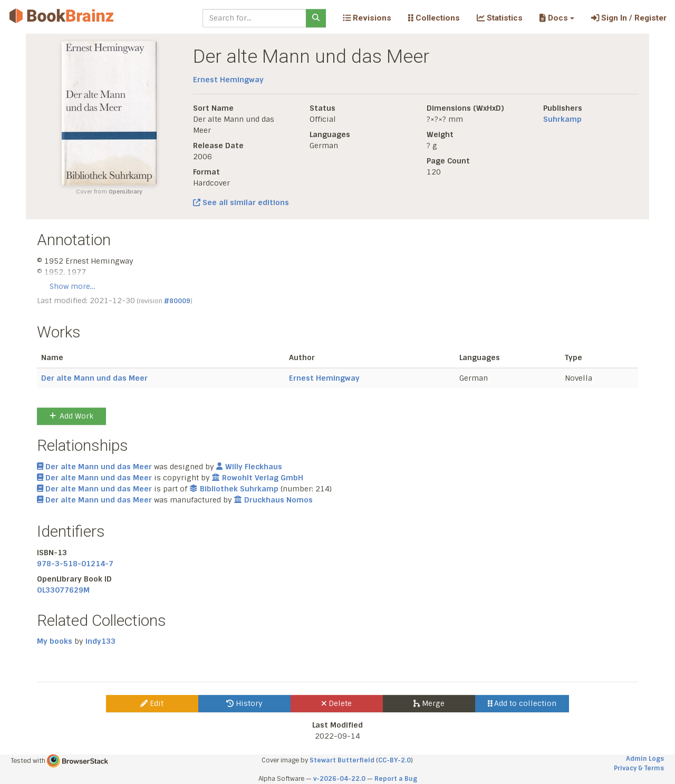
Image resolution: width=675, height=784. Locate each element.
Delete (337, 703)
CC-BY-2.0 (394, 760)
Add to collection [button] (522, 703)
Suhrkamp (562, 119)
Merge (429, 703)
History (244, 703)
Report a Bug (396, 779)
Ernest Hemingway (228, 80)
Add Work (71, 416)
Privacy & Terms (639, 768)
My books (55, 641)
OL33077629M (63, 590)
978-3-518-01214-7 (75, 564)
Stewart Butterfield (342, 760)
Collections (434, 18)
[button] (557, 18)
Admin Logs (645, 759)
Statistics (500, 18)
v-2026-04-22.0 (339, 779)
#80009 (177, 301)
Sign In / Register (629, 18)
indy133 (100, 641)
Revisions (367, 18)
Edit (152, 703)
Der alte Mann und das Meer (94, 378)
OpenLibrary (126, 192)
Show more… (72, 286)
